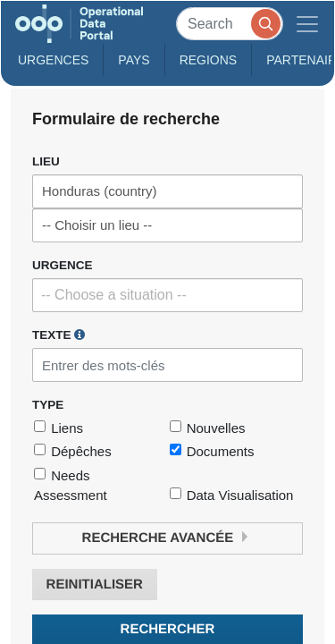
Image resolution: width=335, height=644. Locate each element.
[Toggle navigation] (307, 24)
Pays (134, 60)
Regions (209, 60)
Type (48, 405)
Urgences (53, 60)
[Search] (230, 24)
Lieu (46, 161)
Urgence (63, 265)
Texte (59, 335)
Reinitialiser (95, 585)
